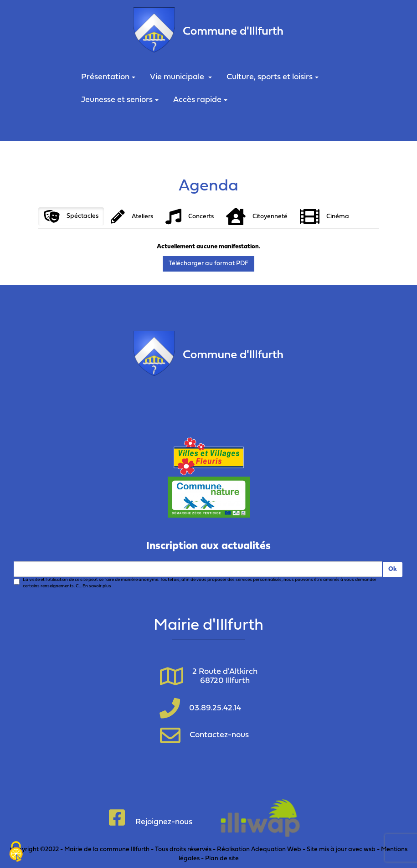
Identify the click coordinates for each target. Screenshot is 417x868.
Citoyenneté (257, 217)
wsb (370, 850)
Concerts (190, 217)
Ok (393, 569)
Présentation (108, 77)
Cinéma (324, 217)
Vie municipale (181, 77)
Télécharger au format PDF (208, 264)
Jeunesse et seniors (120, 100)
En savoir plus (97, 586)
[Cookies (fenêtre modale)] (16, 852)
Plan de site (222, 859)
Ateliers (132, 217)
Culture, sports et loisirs (273, 77)
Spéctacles (71, 216)
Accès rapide (200, 100)
